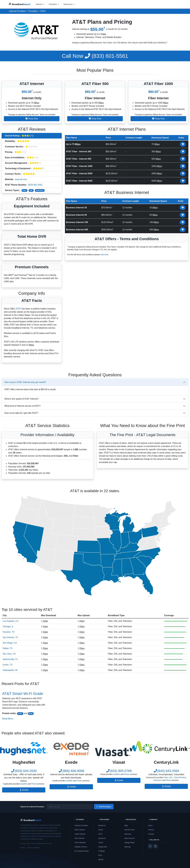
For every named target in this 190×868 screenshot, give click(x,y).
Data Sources (130, 838)
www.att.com (21, 179)
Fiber (24, 190)
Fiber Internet (80, 830)
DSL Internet (79, 838)
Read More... (8, 719)
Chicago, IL (8, 626)
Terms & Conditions (34, 848)
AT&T (18, 309)
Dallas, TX (8, 648)
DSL (31, 190)
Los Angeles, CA (11, 621)
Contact (151, 834)
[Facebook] (150, 846)
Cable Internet (80, 834)
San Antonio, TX (10, 637)
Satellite (24, 784)
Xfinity (101, 830)
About (150, 825)
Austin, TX (8, 665)
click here (104, 255)
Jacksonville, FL (10, 659)
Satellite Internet (81, 847)
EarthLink (102, 825)
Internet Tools (129, 830)
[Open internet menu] (40, 4)
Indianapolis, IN (10, 670)
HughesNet (103, 847)
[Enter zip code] (70, 807)
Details (24, 790)
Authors (151, 830)
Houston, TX (9, 632)
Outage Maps (129, 842)
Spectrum (102, 838)
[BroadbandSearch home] (20, 4)
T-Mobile (102, 851)
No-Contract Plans (82, 851)
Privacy (23, 848)
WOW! (101, 860)
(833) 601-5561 (95, 56)
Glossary (128, 834)
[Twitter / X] (155, 846)
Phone (34, 784)
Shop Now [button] (32, 119)
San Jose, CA (9, 654)
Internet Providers (81, 825)
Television (40, 190)
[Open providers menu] (54, 4)
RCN (100, 855)
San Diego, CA (10, 643)
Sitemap (127, 847)
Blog (31, 713)
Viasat (101, 842)
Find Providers (104, 807)
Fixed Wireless (180, 777)
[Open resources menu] (69, 4)
